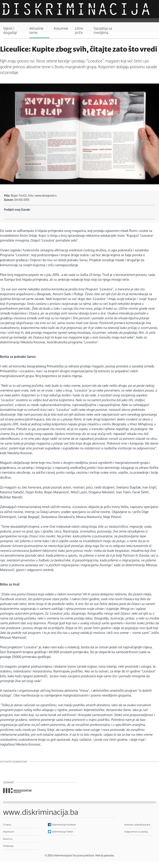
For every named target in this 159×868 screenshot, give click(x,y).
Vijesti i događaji (10, 31)
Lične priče (79, 31)
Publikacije (8, 846)
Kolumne (61, 28)
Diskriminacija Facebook (64, 825)
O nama (7, 825)
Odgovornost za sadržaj (136, 832)
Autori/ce (8, 839)
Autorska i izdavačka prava (137, 825)
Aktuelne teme (36, 31)
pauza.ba (109, 855)
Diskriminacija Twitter (63, 832)
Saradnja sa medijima (103, 31)
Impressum (9, 832)
